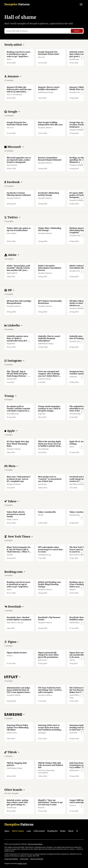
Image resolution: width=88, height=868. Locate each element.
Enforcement (39, 831)
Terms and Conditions (11, 859)
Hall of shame (18, 831)
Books (63, 831)
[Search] (77, 831)
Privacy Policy (24, 859)
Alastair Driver (23, 863)
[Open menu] (81, 4)
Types (7, 831)
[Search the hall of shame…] (38, 31)
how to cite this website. (35, 844)
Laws (29, 831)
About (71, 831)
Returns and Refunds (37, 859)
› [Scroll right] (82, 57)
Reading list (52, 831)
